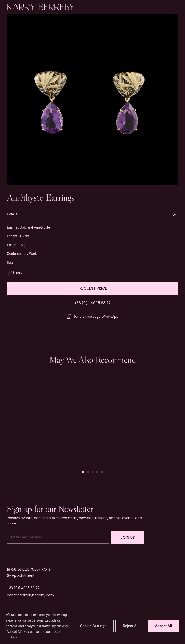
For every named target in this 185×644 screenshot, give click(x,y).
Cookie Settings (93, 626)
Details (12, 214)
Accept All (163, 626)
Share (18, 273)
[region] (92, 626)
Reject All (131, 626)
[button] (83, 472)
